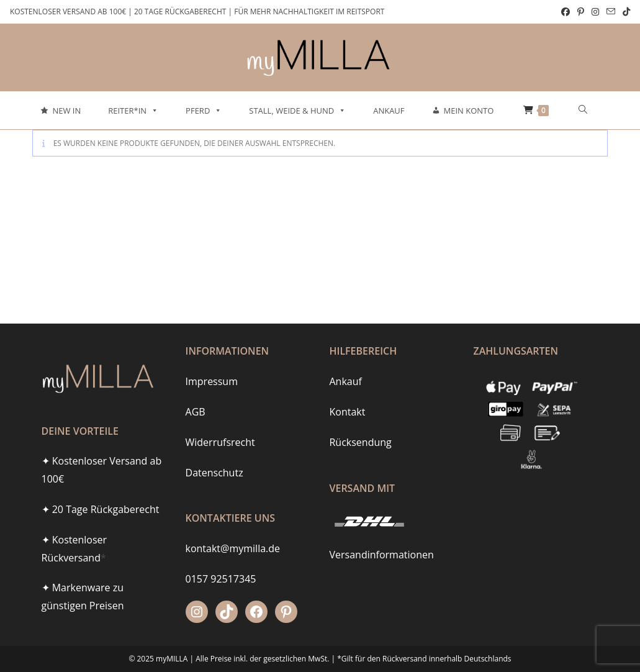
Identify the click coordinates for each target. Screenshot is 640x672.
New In (66, 111)
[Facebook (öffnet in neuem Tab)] (566, 12)
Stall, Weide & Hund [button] (297, 111)
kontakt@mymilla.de (233, 548)
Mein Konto (469, 111)
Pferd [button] (204, 111)
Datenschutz (214, 473)
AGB (196, 412)
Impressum (212, 381)
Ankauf (389, 111)
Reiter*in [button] (133, 111)
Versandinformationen (381, 555)
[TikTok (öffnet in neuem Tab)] (624, 12)
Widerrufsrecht (220, 442)
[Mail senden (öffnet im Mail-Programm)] (611, 12)
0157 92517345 (221, 579)
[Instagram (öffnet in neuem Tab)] (595, 12)
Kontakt (347, 412)
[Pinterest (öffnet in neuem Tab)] (581, 12)
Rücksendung (360, 442)
